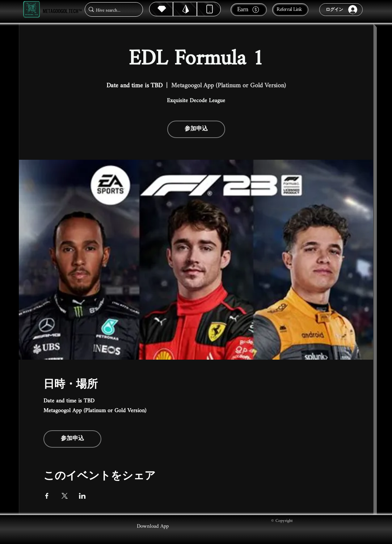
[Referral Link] (290, 10)
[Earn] (249, 10)
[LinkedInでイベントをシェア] (82, 496)
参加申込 (196, 129)
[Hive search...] (112, 10)
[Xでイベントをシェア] (65, 496)
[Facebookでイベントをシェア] (47, 496)
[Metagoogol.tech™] (31, 10)
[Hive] (161, 9)
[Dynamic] (209, 9)
